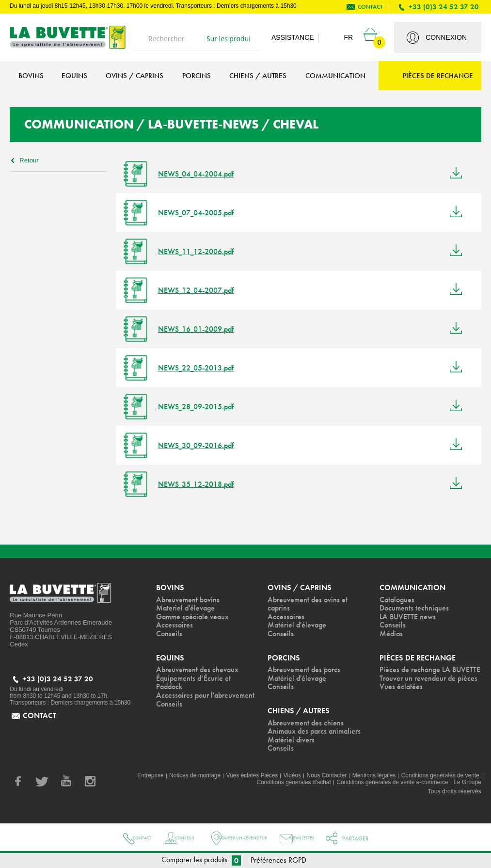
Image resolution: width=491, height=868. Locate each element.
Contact (122, 838)
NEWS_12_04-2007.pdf (200, 290)
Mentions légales (371, 778)
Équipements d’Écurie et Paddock (195, 684)
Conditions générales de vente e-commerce (390, 785)
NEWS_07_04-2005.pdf (200, 213)
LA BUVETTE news (409, 617)
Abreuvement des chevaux (199, 671)
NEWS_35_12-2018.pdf (200, 484)
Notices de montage (187, 778)
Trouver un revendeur (249, 838)
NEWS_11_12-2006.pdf (200, 251)
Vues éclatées (401, 706)
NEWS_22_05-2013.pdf (200, 368)
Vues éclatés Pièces (246, 778)
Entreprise (141, 778)
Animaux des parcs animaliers (317, 734)
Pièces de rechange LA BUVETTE (411, 675)
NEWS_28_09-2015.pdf (200, 407)
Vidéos (287, 778)
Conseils (175, 838)
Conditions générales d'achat (288, 785)
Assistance (293, 37)
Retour (29, 160)
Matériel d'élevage (298, 626)
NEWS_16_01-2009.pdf (200, 329)
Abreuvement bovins (190, 600)
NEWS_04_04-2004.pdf (200, 174)
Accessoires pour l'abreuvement (184, 702)
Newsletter (325, 838)
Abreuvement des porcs (306, 671)
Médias (392, 635)
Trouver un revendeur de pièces (420, 693)
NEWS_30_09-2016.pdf (200, 445)
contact (370, 7)
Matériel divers (292, 742)
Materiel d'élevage (187, 609)
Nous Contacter (322, 778)
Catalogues (398, 600)
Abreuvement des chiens (307, 725)
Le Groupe (467, 785)
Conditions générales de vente (439, 778)
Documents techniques (415, 609)
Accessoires (175, 626)
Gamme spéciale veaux (194, 617)
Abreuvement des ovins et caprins (309, 604)
